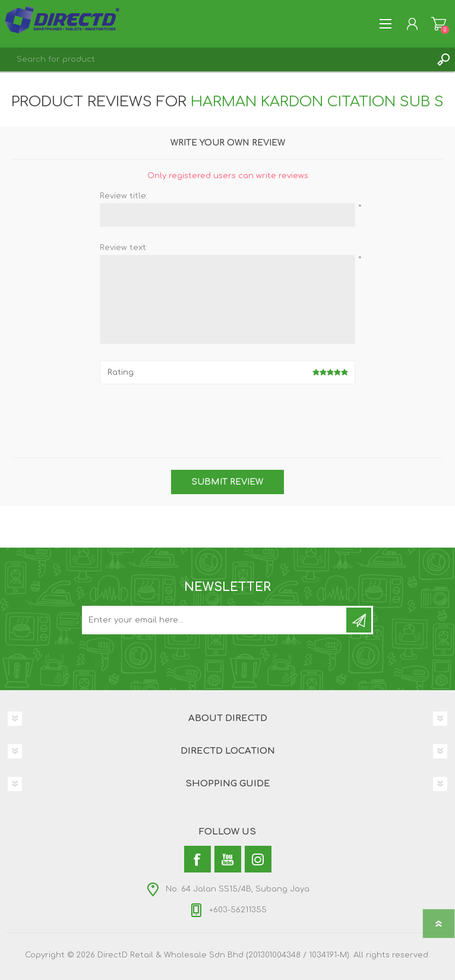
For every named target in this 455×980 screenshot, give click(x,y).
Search (443, 59)
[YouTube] (228, 859)
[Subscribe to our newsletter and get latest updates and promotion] (215, 620)
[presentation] (227, 416)
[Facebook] (198, 859)
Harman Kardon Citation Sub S (317, 102)
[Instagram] (258, 859)
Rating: (121, 372)
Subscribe (359, 620)
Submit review (227, 482)
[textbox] (216, 59)
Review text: (124, 248)
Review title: (124, 196)
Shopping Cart (439, 24)
